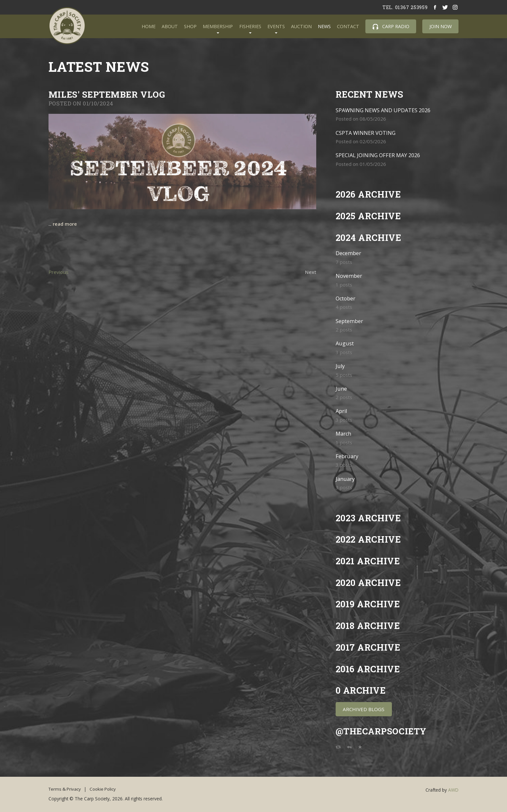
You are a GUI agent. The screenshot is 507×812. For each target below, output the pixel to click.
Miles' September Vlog (107, 94)
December (349, 253)
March (344, 433)
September (349, 321)
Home (149, 26)
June (341, 389)
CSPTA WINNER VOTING (366, 133)
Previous (59, 272)
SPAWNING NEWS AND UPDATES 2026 (383, 110)
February (347, 456)
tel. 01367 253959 (405, 7)
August (345, 343)
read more (65, 224)
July (340, 366)
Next (311, 272)
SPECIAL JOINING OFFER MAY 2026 (378, 155)
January (345, 479)
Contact (348, 26)
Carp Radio (391, 27)
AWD (453, 790)
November (349, 276)
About (170, 26)
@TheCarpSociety (382, 731)
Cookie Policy (105, 789)
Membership (218, 26)
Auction (301, 26)
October (346, 298)
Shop (190, 26)
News (324, 26)
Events (276, 26)
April (342, 411)
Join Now (441, 26)
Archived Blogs (364, 709)
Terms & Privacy (65, 789)
